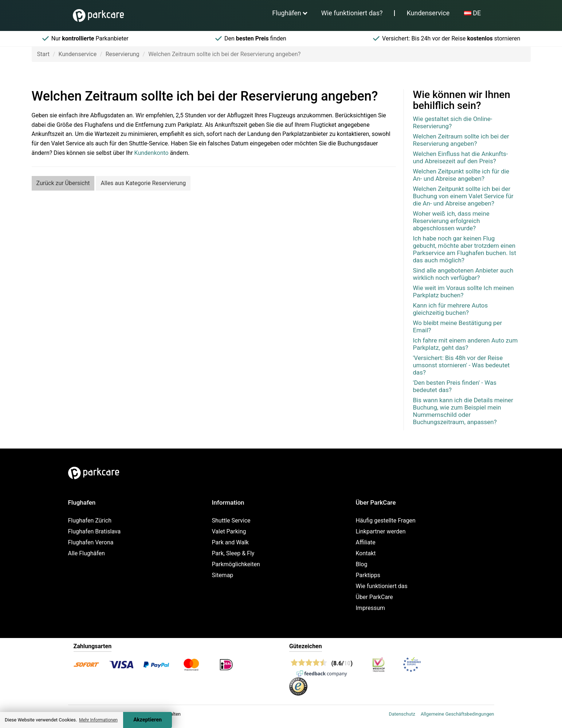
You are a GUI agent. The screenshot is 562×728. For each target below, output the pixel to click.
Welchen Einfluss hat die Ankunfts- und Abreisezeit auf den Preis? (461, 157)
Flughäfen (287, 13)
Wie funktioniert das (382, 586)
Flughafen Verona (91, 542)
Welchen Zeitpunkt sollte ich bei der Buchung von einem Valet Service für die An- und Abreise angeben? (463, 196)
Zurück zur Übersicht (63, 183)
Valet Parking (229, 531)
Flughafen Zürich (90, 520)
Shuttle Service (231, 520)
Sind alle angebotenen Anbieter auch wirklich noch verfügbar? (463, 274)
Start (43, 54)
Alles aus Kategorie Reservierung (143, 183)
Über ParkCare (374, 597)
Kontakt (366, 553)
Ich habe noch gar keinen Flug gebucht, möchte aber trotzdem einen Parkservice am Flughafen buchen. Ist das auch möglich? (465, 249)
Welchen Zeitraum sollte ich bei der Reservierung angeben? (461, 140)
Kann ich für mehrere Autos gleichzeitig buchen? (451, 309)
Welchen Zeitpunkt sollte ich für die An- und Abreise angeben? (461, 175)
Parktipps (368, 575)
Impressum (371, 608)
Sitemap (223, 575)
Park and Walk (230, 542)
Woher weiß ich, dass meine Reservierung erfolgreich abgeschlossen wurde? (451, 221)
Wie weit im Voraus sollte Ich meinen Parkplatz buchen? (463, 291)
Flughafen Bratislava (95, 531)
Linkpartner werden (381, 531)
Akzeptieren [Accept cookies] (148, 720)
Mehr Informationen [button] (98, 720)
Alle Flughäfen (87, 553)
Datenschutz (402, 714)
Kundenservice (428, 13)
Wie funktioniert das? (352, 13)
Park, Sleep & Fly (233, 553)
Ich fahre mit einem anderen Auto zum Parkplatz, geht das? (465, 344)
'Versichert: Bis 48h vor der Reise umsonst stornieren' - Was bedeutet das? (461, 365)
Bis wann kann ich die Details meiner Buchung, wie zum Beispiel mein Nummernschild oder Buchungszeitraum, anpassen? (463, 411)
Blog (362, 564)
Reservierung (123, 54)
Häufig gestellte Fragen (386, 520)
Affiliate (366, 542)
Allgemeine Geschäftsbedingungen (457, 714)
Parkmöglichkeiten (236, 564)
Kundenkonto (152, 153)
